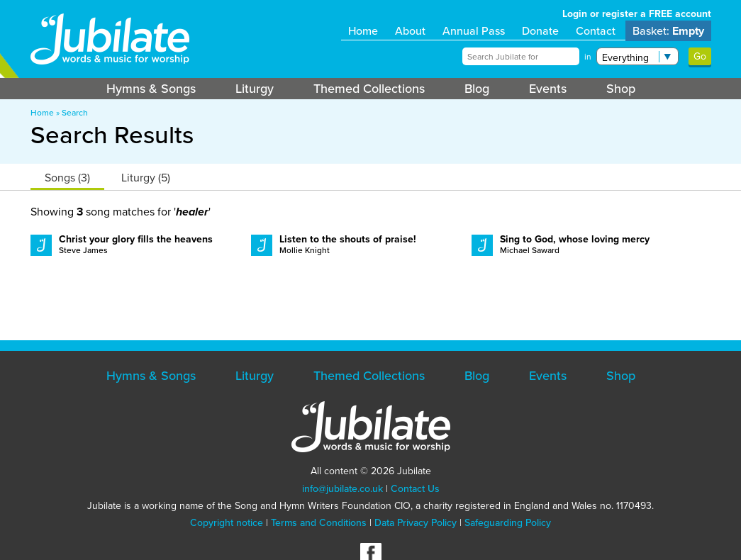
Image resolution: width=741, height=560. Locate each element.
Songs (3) (67, 178)
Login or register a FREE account (637, 14)
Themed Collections (369, 89)
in (588, 57)
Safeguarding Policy (508, 523)
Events (548, 89)
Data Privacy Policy (416, 523)
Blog (477, 89)
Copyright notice (227, 523)
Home (363, 31)
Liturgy (255, 89)
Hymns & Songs (151, 89)
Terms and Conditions (319, 523)
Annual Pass (474, 31)
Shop (621, 89)
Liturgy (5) (146, 178)
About (410, 31)
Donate (540, 31)
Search (75, 113)
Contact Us (415, 489)
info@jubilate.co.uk (342, 489)
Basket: (668, 31)
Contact (596, 31)
